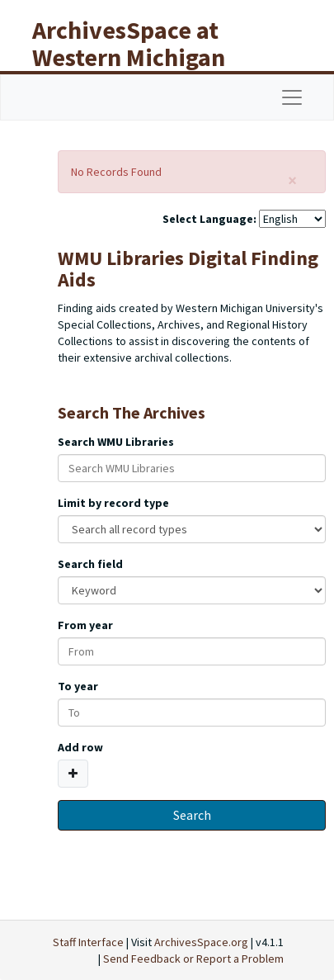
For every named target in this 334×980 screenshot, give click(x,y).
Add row (80, 747)
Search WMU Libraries (116, 442)
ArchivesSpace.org (201, 942)
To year (78, 686)
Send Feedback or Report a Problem (193, 959)
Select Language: (209, 219)
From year (85, 625)
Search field (90, 564)
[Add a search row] (73, 774)
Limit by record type (113, 503)
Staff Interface (88, 942)
